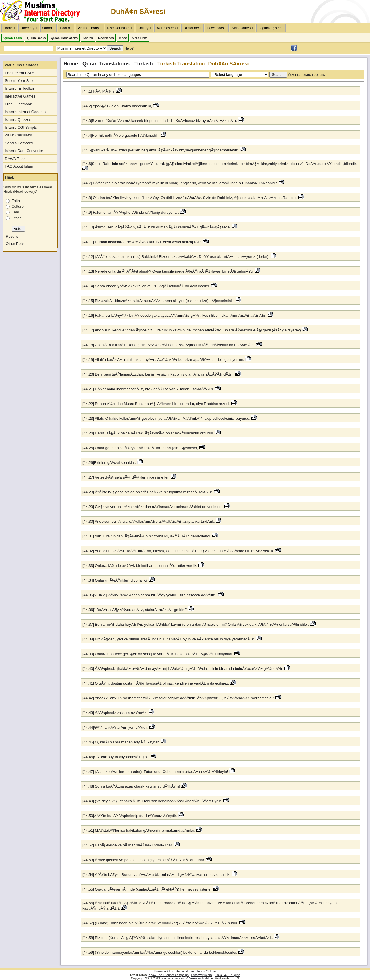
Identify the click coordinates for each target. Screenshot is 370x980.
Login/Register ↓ (271, 28)
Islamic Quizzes (18, 120)
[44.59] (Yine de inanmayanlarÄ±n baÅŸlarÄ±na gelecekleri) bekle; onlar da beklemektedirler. (160, 952)
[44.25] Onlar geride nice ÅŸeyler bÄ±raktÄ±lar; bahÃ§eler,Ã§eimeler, (140, 448)
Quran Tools (13, 38)
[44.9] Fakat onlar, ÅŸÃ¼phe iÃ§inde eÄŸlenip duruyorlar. (131, 212)
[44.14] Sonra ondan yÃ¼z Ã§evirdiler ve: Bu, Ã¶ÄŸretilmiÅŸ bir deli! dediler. (146, 286)
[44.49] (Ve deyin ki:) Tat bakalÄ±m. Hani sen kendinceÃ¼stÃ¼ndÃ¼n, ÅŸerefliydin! (152, 801)
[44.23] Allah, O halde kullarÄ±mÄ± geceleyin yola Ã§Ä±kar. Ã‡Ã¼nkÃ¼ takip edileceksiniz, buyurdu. (166, 418)
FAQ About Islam (19, 166)
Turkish (144, 64)
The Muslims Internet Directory (43, 12)
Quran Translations (64, 38)
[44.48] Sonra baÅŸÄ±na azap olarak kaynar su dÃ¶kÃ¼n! (131, 786)
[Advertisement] (303, 12)
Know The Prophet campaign (169, 975)
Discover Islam (202, 975)
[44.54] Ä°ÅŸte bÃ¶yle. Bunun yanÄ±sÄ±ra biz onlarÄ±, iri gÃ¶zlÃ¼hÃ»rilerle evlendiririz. (156, 875)
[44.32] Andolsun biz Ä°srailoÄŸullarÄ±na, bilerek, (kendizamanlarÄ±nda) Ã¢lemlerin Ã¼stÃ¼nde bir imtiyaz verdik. (178, 551)
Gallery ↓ (144, 28)
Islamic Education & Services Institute (187, 978)
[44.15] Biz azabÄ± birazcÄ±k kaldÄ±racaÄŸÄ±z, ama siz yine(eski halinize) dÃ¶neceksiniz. (159, 301)
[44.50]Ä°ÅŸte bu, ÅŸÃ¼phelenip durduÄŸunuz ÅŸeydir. (130, 816)
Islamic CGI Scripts (21, 127)
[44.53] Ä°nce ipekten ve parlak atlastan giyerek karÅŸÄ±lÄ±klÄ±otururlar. (144, 860)
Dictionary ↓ (192, 28)
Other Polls (15, 244)
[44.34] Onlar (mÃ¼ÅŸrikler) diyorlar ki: (115, 580)
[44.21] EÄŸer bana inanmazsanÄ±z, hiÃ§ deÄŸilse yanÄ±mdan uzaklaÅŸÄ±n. (148, 389)
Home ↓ (9, 28)
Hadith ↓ (66, 28)
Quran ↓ (49, 28)
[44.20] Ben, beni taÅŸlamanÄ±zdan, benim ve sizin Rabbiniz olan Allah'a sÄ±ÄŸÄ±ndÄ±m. (158, 374)
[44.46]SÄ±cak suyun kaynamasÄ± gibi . (116, 757)
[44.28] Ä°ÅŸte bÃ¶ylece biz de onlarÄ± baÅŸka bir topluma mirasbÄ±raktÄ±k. (148, 492)
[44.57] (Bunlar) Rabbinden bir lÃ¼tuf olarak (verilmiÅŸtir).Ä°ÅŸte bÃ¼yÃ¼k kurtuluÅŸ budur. (160, 923)
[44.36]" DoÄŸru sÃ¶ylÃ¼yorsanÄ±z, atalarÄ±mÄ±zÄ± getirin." (135, 610)
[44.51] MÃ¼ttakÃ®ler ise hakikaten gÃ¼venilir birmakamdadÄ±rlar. (139, 830)
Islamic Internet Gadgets (25, 112)
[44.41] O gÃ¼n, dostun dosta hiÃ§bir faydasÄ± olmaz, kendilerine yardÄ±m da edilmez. (156, 683)
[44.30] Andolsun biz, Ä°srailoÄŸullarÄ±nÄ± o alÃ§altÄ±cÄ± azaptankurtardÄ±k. (149, 521)
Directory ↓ (29, 28)
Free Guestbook (18, 104)
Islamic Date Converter (24, 151)
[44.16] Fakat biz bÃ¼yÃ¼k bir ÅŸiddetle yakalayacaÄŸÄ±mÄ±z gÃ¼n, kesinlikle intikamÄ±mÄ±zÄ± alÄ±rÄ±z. (174, 315)
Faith (16, 201)
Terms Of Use (206, 971)
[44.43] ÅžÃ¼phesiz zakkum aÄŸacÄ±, (115, 713)
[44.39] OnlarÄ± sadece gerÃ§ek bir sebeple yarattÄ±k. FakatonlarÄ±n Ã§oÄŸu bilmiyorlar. (158, 654)
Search (88, 38)
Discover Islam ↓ (120, 28)
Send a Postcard (19, 143)
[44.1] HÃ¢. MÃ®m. (99, 91)
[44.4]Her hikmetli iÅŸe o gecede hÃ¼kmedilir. (121, 135)
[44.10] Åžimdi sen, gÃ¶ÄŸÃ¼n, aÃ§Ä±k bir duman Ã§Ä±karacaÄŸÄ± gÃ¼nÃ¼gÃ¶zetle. (157, 227)
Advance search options (307, 75)
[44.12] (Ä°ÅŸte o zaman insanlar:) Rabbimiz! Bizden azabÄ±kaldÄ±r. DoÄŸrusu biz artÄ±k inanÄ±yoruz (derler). (176, 257)
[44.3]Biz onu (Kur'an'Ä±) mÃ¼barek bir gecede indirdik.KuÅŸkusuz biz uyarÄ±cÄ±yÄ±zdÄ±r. (160, 121)
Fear (15, 212)
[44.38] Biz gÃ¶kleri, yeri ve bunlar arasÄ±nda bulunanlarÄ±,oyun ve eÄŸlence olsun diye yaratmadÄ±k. (169, 639)
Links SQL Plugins (227, 975)
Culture (18, 206)
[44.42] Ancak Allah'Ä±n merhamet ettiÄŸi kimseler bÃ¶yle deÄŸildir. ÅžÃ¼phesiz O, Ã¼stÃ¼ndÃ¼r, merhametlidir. (178, 698)
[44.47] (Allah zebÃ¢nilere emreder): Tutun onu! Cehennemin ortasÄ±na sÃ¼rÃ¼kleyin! (155, 772)
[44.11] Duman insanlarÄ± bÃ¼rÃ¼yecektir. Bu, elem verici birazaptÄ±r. (142, 242)
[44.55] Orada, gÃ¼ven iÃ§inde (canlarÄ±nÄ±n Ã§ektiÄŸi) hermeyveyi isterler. (148, 889)
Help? (129, 48)
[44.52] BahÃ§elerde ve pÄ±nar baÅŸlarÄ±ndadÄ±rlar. (128, 845)
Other (16, 218)
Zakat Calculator (19, 135)
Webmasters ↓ (167, 28)
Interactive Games (20, 96)
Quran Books (36, 38)
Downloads (106, 38)
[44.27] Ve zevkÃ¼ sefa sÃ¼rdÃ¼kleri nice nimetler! (126, 477)
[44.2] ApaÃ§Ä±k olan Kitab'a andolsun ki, (117, 106)
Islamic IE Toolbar (20, 88)
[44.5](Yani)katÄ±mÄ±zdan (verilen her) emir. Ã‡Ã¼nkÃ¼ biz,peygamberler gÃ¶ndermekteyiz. (161, 150)
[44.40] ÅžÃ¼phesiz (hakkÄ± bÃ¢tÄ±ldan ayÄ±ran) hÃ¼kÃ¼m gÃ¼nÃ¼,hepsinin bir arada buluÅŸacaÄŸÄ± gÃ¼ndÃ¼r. (183, 669)
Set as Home (185, 971)
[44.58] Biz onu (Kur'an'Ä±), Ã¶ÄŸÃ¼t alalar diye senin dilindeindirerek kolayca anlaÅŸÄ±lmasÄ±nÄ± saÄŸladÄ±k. (178, 938)
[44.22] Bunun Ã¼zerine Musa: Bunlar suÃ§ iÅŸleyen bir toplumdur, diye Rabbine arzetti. (156, 404)
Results (12, 236)
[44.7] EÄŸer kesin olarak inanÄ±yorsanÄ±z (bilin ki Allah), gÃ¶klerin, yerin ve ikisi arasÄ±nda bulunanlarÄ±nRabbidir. (180, 183)
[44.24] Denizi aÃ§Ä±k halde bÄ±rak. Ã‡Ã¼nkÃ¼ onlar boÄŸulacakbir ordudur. (148, 433)
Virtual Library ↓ (90, 28)
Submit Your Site (19, 81)
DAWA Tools (15, 159)
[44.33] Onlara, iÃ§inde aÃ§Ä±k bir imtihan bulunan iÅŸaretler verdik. (140, 566)
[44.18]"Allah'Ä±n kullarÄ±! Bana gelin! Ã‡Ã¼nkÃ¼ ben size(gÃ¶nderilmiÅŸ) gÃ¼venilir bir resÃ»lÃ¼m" (169, 345)
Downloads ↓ (217, 28)
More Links (140, 38)
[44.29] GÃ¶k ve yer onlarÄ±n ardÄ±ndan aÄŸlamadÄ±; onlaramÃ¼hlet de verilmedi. (153, 507)
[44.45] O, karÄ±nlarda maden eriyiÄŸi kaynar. (122, 742)
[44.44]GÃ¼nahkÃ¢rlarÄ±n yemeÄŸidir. (115, 727)
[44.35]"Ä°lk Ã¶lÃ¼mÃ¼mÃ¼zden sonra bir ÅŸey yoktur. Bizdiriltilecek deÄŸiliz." (150, 595)
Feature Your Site (19, 73)
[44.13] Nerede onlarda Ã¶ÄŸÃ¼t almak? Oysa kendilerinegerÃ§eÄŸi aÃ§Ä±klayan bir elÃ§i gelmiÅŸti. (168, 271)
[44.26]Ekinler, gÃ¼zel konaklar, (109, 463)
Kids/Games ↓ (243, 28)
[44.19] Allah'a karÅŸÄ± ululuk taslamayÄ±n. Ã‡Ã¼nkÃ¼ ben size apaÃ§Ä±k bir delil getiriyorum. (163, 360)
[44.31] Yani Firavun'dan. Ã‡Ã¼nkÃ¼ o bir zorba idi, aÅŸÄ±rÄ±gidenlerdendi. (147, 536)
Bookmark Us (164, 971)
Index (123, 38)
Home (71, 64)
